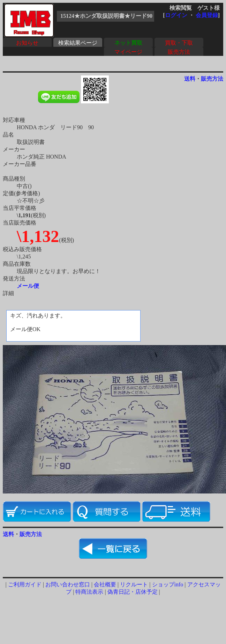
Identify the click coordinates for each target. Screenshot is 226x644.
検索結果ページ (78, 43)
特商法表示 (89, 592)
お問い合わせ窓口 (68, 584)
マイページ (128, 52)
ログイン (176, 15)
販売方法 (179, 52)
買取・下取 (179, 43)
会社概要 (105, 584)
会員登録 (207, 15)
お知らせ (27, 43)
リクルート (134, 584)
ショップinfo (168, 584)
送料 (190, 79)
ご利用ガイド (25, 584)
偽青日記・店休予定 (133, 592)
